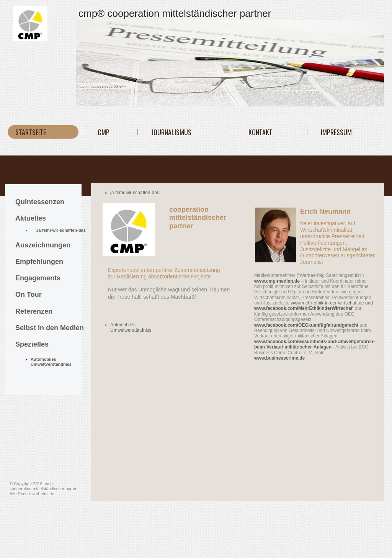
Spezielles (32, 344)
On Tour (29, 295)
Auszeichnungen (43, 245)
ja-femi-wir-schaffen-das (135, 193)
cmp (104, 132)
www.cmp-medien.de (277, 281)
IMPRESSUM (336, 132)
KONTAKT (261, 132)
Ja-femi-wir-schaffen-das (61, 230)
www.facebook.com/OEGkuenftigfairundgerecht (306, 325)
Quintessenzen (40, 202)
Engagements (38, 278)
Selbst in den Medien (50, 328)
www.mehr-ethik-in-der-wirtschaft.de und (332, 303)
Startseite (31, 132)
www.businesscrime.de (279, 358)
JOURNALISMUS (171, 132)
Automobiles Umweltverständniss (131, 327)
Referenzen (34, 311)
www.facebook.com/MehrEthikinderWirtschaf (303, 308)
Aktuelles (31, 218)
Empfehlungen (39, 262)
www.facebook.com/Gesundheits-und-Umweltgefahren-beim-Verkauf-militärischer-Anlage (314, 344)
